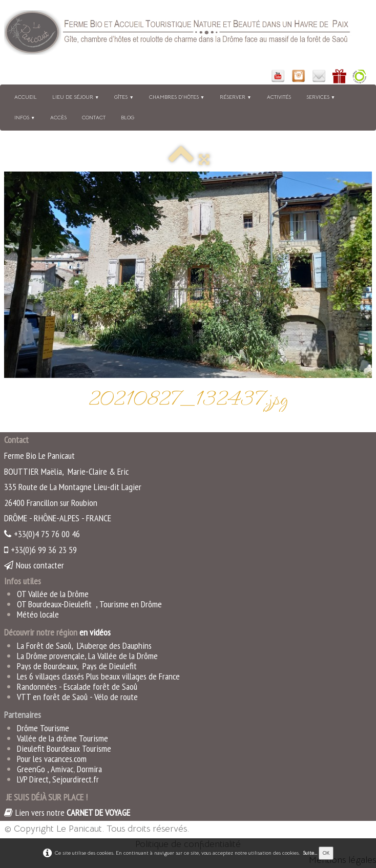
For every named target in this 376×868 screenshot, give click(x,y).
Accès (58, 118)
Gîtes (124, 97)
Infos (25, 118)
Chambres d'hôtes (177, 97)
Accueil (26, 97)
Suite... (310, 853)
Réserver (235, 97)
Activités (279, 97)
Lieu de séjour (76, 97)
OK (326, 853)
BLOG (128, 118)
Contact (94, 118)
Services (321, 97)
